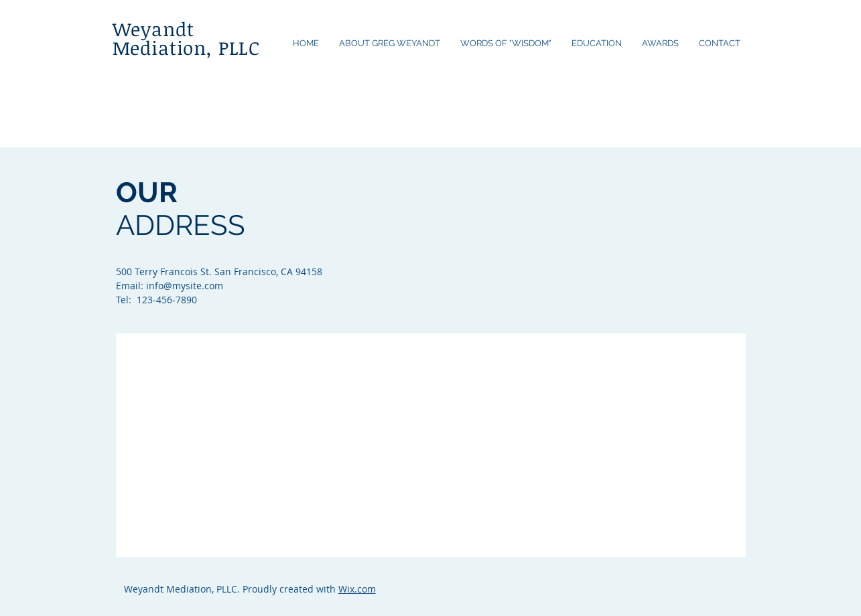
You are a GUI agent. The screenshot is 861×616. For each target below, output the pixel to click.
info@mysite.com (185, 286)
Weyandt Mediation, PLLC (187, 38)
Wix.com (357, 589)
